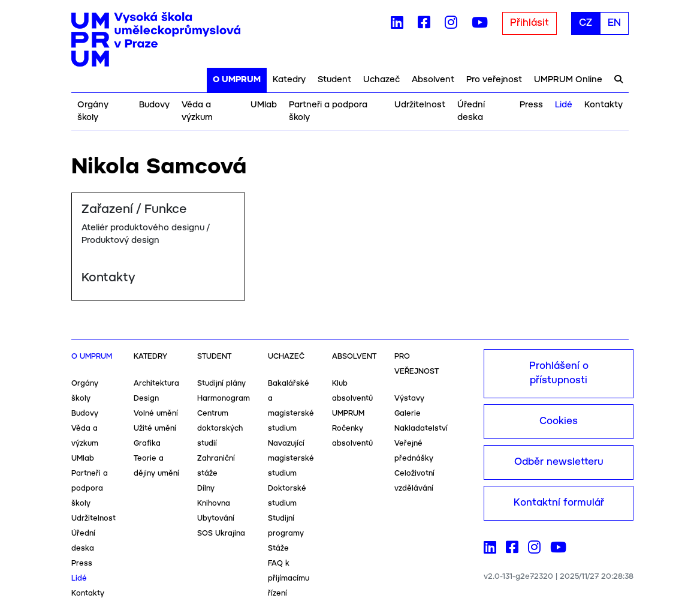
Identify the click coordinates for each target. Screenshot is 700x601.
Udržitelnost (420, 105)
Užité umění (155, 429)
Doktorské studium (287, 496)
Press (531, 105)
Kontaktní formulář (559, 503)
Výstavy (409, 399)
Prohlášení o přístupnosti (559, 373)
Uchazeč (381, 80)
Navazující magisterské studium (291, 459)
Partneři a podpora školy (328, 111)
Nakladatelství (421, 429)
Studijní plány (221, 384)
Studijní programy (286, 526)
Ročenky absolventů (352, 436)
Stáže (278, 549)
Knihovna (214, 504)
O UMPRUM (237, 80)
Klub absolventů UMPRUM (352, 399)
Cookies (559, 421)
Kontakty (604, 105)
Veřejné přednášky (414, 451)
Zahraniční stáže (216, 466)
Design (146, 399)
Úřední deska (471, 111)
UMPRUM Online (568, 80)
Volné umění (156, 414)
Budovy (154, 105)
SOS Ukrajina (221, 534)
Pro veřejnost (494, 80)
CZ (586, 23)
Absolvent (433, 80)
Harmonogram (224, 399)
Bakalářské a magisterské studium (291, 406)
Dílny (206, 489)
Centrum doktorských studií (220, 429)
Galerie (408, 414)
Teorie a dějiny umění (156, 466)
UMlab (264, 105)
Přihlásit (529, 23)
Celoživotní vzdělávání (414, 481)
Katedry (289, 80)
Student (334, 80)
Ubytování (216, 519)
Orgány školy (93, 111)
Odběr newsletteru (559, 462)
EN (614, 23)
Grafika (147, 444)
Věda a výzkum (197, 111)
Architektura (156, 384)
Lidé (564, 105)
